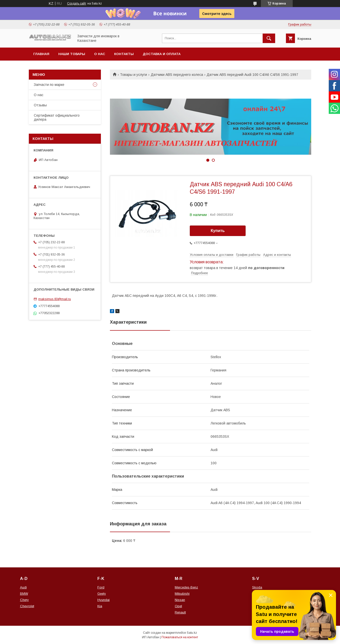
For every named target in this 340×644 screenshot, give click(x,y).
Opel (178, 606)
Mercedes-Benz (186, 587)
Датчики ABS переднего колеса (177, 75)
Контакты (124, 54)
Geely (102, 594)
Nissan (180, 600)
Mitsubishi (182, 594)
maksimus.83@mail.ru (55, 299)
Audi (23, 587)
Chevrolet (27, 606)
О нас (100, 54)
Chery (24, 600)
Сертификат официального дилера (57, 117)
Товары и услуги (133, 75)
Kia (100, 606)
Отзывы (40, 105)
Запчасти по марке (49, 85)
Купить (218, 231)
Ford (101, 587)
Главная (41, 54)
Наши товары (72, 54)
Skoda (257, 587)
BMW (24, 594)
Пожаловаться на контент (180, 637)
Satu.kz (192, 633)
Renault (180, 612)
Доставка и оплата (162, 54)
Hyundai (104, 600)
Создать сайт (77, 4)
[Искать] (269, 38)
